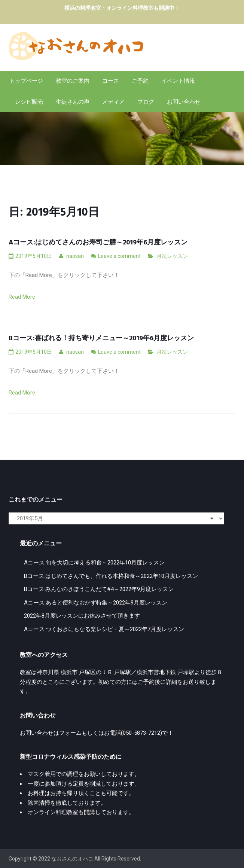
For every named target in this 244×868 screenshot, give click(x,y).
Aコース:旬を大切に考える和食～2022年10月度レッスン (94, 563)
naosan (71, 256)
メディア (113, 102)
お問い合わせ (184, 102)
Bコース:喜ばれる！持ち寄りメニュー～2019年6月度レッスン (101, 339)
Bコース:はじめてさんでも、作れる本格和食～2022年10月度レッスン (111, 576)
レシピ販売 (29, 102)
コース (111, 81)
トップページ (26, 81)
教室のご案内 (73, 81)
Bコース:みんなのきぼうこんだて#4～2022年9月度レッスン (99, 589)
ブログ (146, 102)
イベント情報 (178, 81)
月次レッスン (172, 256)
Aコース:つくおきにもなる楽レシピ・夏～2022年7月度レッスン (104, 629)
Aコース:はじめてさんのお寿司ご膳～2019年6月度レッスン (98, 243)
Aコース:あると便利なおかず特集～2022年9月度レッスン (96, 603)
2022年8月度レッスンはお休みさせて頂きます (82, 616)
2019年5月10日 (30, 256)
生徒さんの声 (73, 102)
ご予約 (140, 81)
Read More (22, 297)
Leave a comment (119, 256)
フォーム (70, 733)
